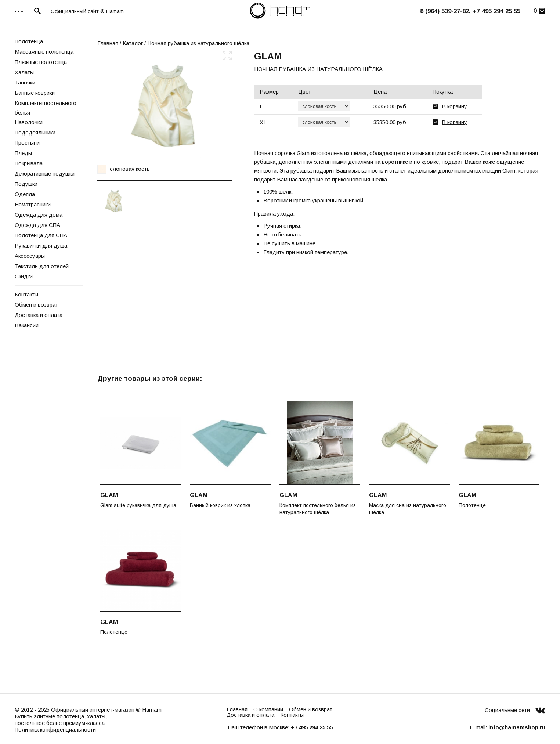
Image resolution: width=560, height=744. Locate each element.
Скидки (24, 276)
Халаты (24, 72)
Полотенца (29, 41)
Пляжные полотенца (41, 62)
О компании (268, 709)
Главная (108, 43)
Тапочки (25, 82)
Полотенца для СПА (41, 235)
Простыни (27, 143)
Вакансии (27, 325)
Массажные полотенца (44, 52)
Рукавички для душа (41, 245)
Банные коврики (35, 93)
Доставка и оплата (39, 315)
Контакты (26, 294)
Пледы (23, 153)
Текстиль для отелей (42, 266)
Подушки (26, 184)
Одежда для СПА (37, 225)
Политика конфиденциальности (55, 729)
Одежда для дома (39, 215)
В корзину (454, 106)
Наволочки (29, 122)
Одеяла (25, 194)
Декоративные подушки (45, 174)
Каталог (133, 43)
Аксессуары (30, 256)
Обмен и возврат (36, 305)
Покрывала (29, 163)
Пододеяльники (35, 132)
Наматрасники (33, 204)
